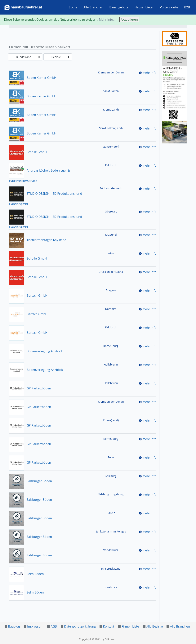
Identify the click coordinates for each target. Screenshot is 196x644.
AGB (54, 626)
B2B (187, 7)
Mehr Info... (107, 20)
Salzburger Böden (30, 481)
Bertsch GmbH (28, 296)
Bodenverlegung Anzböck (36, 351)
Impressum (35, 626)
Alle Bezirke (154, 626)
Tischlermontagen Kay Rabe (38, 240)
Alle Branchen (93, 7)
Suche (73, 7)
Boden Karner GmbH (33, 78)
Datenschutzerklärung (80, 626)
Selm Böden (26, 574)
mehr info (149, 73)
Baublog (14, 626)
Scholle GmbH (28, 152)
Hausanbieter (144, 7)
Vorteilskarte (169, 7)
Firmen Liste (130, 626)
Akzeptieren (129, 20)
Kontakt (109, 626)
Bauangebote (119, 7)
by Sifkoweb (109, 639)
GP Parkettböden (30, 388)
